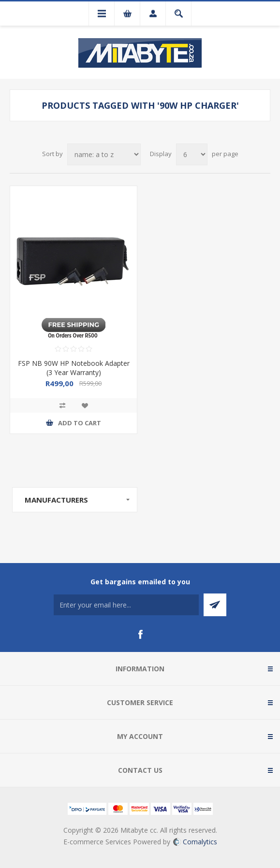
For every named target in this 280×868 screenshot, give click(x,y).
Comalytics (195, 842)
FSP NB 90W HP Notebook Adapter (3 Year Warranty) (74, 368)
